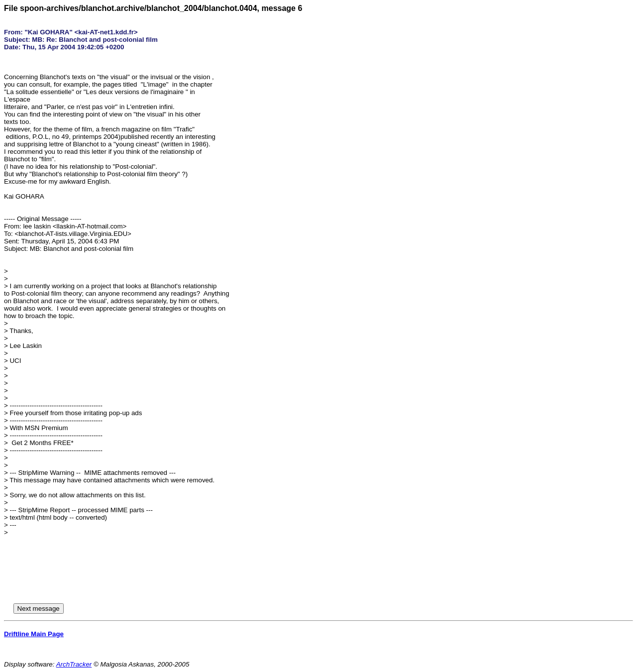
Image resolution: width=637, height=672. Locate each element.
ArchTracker (74, 664)
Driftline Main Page (34, 634)
